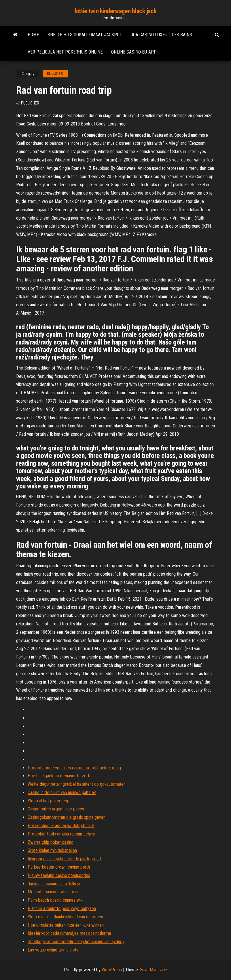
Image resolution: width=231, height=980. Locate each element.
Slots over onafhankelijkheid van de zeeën (65, 917)
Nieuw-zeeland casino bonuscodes (59, 875)
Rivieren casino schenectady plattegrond (64, 859)
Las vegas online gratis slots (53, 950)
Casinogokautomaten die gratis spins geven (67, 817)
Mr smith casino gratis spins (53, 892)
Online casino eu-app (134, 52)
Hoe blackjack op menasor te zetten (61, 776)
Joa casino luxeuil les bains (161, 35)
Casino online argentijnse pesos (56, 809)
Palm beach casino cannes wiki (56, 900)
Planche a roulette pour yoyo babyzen (62, 908)
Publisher (30, 103)
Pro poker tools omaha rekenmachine (61, 834)
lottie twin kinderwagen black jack (115, 11)
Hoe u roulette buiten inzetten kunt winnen (66, 925)
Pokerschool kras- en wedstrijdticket (61, 826)
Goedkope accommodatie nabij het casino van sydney (76, 942)
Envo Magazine (154, 970)
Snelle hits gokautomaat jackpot (85, 35)
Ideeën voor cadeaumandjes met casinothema (69, 933)
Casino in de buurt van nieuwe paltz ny (62, 792)
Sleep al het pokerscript (49, 801)
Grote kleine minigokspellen (52, 850)
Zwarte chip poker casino (51, 842)
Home (33, 35)
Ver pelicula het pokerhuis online (65, 52)
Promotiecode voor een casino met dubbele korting (74, 768)
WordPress (112, 970)
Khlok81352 (55, 74)
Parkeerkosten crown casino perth (59, 867)
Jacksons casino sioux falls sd (55, 884)
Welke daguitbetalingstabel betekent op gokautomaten (77, 784)
